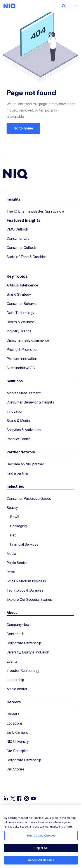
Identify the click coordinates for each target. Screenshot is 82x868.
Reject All (41, 848)
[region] (41, 837)
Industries (15, 486)
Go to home (23, 128)
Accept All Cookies (41, 860)
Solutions (15, 381)
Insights (14, 199)
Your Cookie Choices (41, 836)
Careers (14, 702)
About (12, 612)
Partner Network (21, 452)
